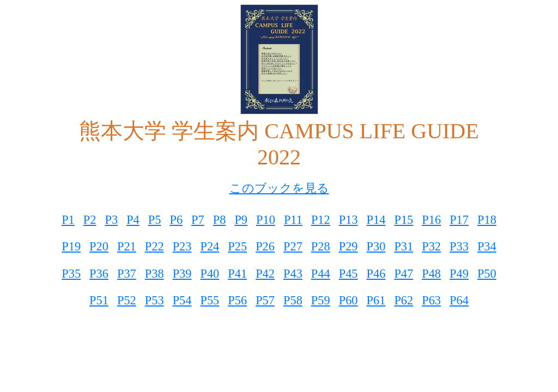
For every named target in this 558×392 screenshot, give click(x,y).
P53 (154, 300)
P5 (155, 220)
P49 (459, 274)
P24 (210, 246)
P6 (176, 220)
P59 (321, 300)
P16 (431, 220)
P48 (431, 274)
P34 (487, 246)
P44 (321, 274)
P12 (321, 220)
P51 (99, 300)
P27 (293, 246)
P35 (71, 274)
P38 (154, 274)
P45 (348, 274)
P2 (90, 220)
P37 (127, 274)
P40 (210, 274)
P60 (348, 300)
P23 (182, 246)
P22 (154, 246)
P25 (237, 246)
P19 (71, 246)
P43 (293, 274)
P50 (487, 274)
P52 (127, 300)
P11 (293, 220)
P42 (265, 274)
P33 (459, 246)
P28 (321, 246)
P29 (348, 246)
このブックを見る (279, 188)
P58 (293, 300)
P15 (404, 220)
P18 (487, 220)
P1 (68, 220)
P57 (265, 300)
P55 (210, 300)
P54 (182, 300)
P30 (376, 246)
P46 (376, 274)
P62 (404, 300)
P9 (241, 220)
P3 (111, 220)
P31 (404, 246)
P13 (348, 220)
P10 (266, 220)
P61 (376, 300)
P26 (265, 246)
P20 (99, 246)
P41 (237, 274)
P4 (133, 220)
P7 (198, 220)
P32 (431, 246)
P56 (237, 300)
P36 (99, 274)
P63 (431, 300)
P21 (127, 246)
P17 (459, 220)
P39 (182, 274)
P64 (459, 300)
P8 (220, 220)
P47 (404, 274)
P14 (376, 220)
